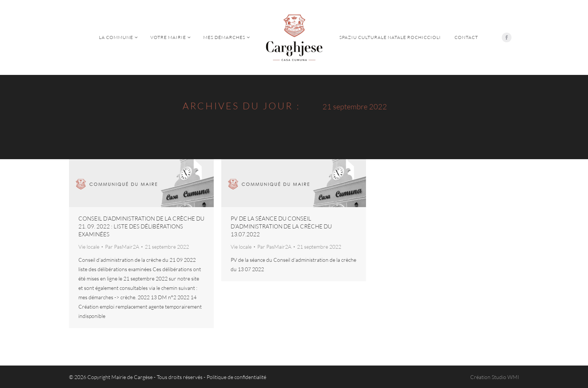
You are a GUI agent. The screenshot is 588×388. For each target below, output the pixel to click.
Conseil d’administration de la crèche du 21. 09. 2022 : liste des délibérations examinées (141, 226)
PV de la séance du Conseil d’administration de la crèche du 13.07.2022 (281, 226)
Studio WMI (505, 377)
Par (122, 247)
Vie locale (89, 247)
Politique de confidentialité (236, 377)
